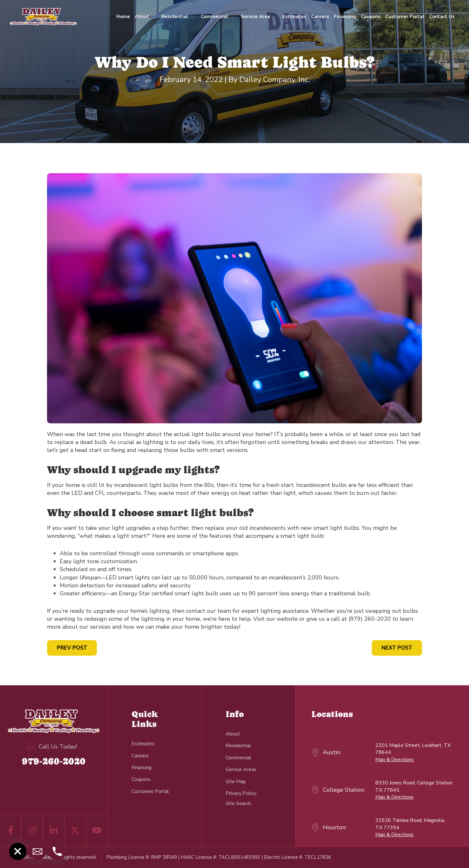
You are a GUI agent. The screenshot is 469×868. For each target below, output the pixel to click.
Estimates (294, 17)
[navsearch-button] (238, 803)
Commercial (218, 17)
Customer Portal (405, 17)
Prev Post (72, 648)
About (145, 17)
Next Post (397, 648)
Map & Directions (394, 760)
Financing (345, 17)
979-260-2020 (54, 761)
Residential (178, 17)
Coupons (371, 17)
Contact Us (442, 17)
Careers (320, 17)
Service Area (258, 17)
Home (123, 17)
